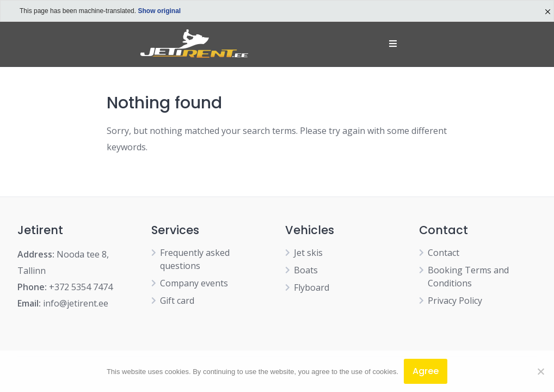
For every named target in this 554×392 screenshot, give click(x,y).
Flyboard (312, 287)
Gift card (177, 301)
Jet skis (308, 253)
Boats (306, 270)
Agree (426, 371)
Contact (444, 253)
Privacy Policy (455, 301)
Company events (194, 283)
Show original (159, 11)
